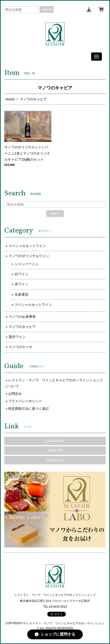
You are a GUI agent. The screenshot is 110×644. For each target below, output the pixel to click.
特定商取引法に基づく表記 (28, 409)
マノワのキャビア (22, 327)
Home (10, 99)
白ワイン (21, 274)
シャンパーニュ (27, 264)
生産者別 (21, 294)
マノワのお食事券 (22, 317)
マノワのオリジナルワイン (29, 256)
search (47, 9)
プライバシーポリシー (25, 401)
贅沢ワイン (17, 337)
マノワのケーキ (21, 347)
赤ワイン (21, 284)
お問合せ (15, 394)
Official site (55, 441)
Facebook (55, 451)
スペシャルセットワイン (27, 246)
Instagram (55, 460)
